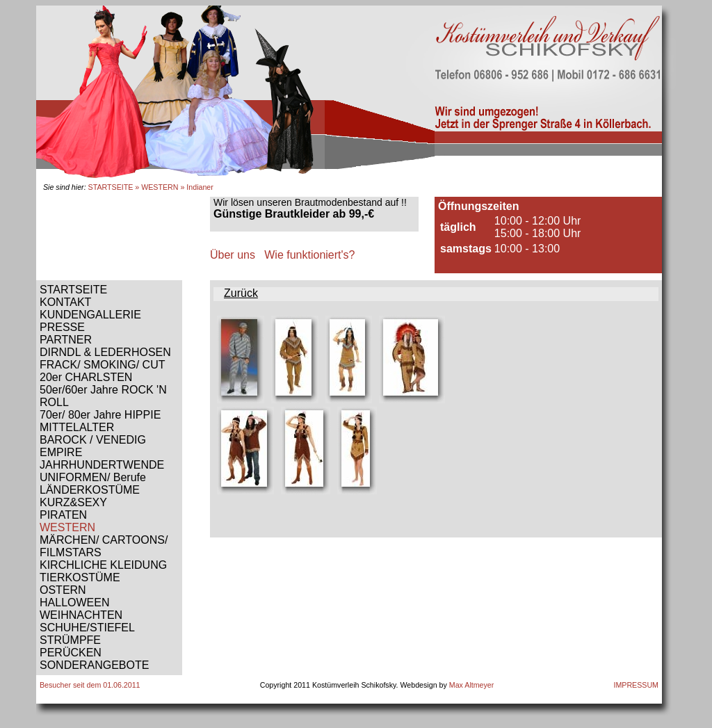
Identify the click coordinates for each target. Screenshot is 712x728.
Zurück (241, 293)
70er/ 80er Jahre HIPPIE (100, 415)
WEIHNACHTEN (81, 615)
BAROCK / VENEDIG (93, 440)
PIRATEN (63, 515)
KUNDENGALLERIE (90, 315)
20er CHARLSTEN (86, 377)
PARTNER (66, 340)
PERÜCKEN (71, 653)
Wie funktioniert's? (309, 255)
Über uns (233, 255)
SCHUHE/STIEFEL (87, 628)
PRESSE (62, 327)
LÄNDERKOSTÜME (90, 490)
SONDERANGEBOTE (94, 665)
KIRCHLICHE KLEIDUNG (103, 565)
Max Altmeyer (472, 685)
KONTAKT (65, 302)
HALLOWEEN (74, 602)
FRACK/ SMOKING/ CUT (102, 365)
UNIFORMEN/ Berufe (93, 477)
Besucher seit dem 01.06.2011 (90, 685)
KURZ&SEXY (73, 502)
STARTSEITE (111, 187)
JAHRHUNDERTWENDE (102, 465)
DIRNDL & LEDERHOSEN (105, 352)
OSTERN (63, 590)
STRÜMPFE (70, 640)
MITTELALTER (77, 427)
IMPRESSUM (636, 685)
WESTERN (160, 187)
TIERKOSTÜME (80, 577)
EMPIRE (61, 452)
